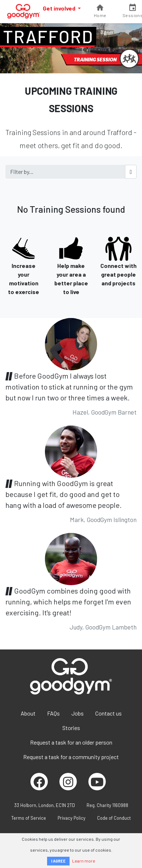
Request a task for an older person (71, 742)
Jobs (78, 713)
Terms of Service (29, 818)
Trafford (48, 36)
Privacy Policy (72, 818)
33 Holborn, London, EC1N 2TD (45, 805)
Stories (71, 728)
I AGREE (58, 861)
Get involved (60, 8)
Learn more (84, 861)
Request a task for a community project (71, 757)
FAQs (53, 713)
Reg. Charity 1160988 (107, 805)
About (28, 713)
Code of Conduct (114, 818)
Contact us (108, 713)
